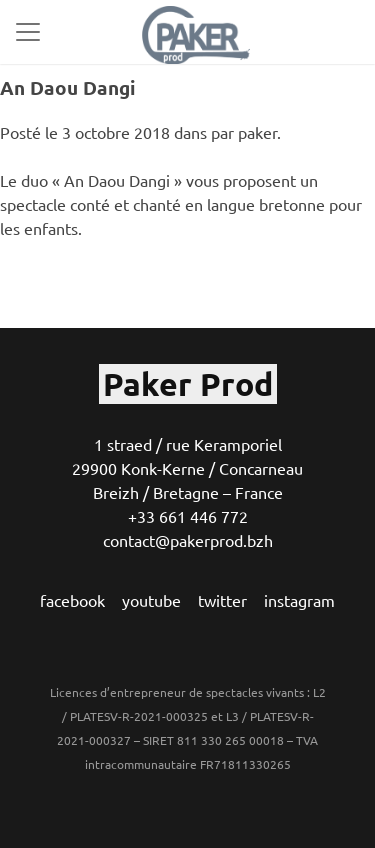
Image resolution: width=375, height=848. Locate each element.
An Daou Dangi (67, 87)
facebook (72, 600)
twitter (222, 600)
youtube (151, 600)
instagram (299, 600)
